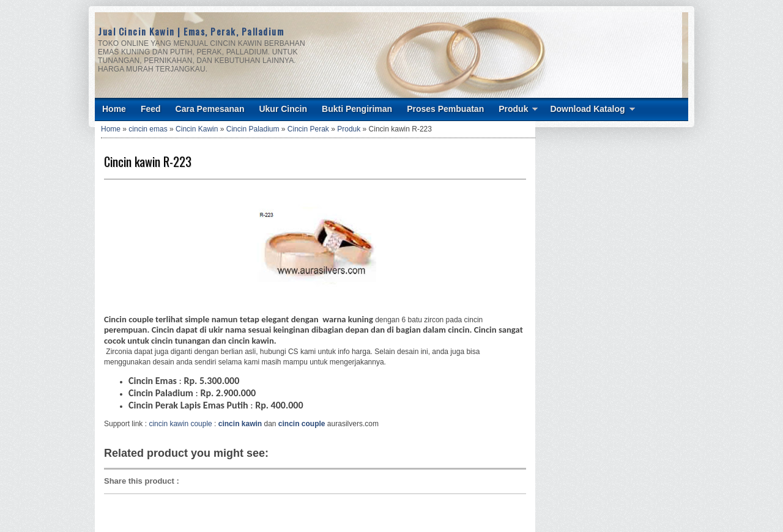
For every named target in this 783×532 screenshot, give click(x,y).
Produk (513, 109)
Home (114, 109)
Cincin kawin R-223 (148, 161)
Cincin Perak (308, 129)
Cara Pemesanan (210, 109)
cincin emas (148, 129)
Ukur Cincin (283, 109)
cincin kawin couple (180, 424)
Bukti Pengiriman (357, 109)
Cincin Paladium (253, 129)
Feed (151, 109)
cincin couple (302, 424)
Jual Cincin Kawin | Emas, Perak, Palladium (191, 31)
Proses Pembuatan (445, 109)
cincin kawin (240, 424)
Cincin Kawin (197, 129)
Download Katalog (587, 109)
